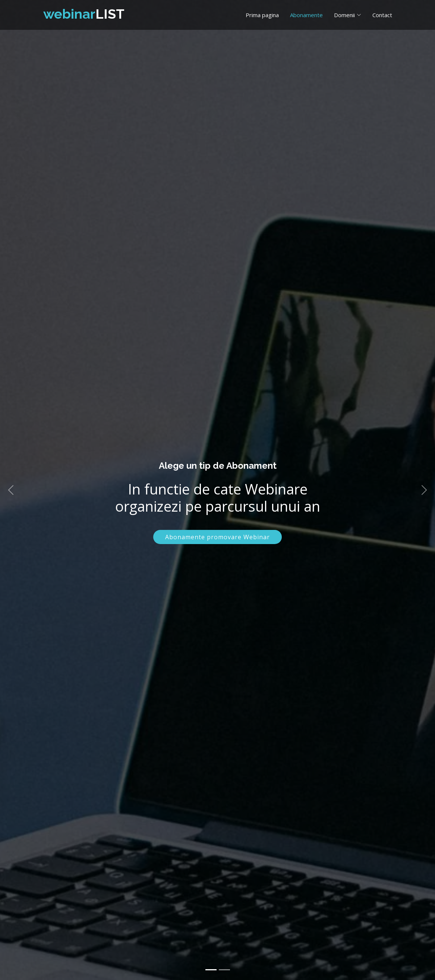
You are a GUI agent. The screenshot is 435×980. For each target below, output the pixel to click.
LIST (84, 14)
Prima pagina (262, 15)
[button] (11, 490)
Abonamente (306, 15)
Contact (382, 15)
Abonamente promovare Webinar (217, 537)
